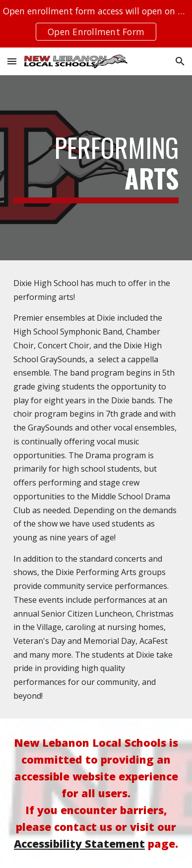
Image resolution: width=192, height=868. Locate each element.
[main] (96, 168)
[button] (12, 61)
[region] (96, 24)
